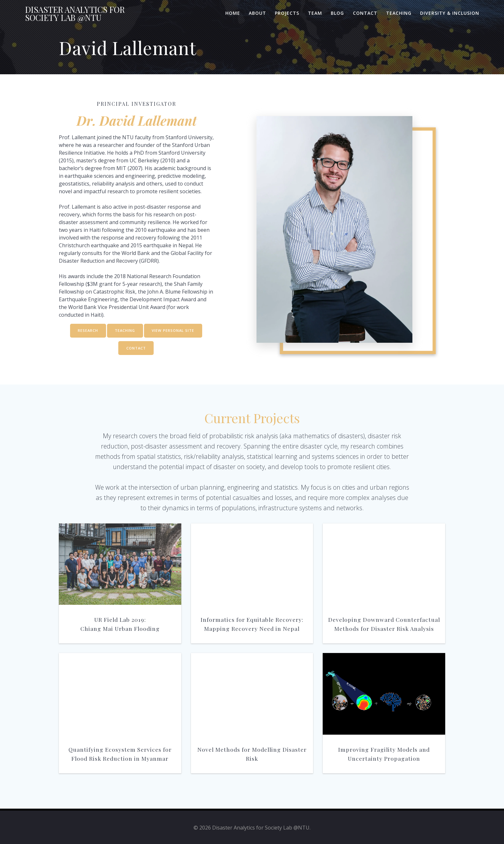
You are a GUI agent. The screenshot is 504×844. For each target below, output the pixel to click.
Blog (337, 13)
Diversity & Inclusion (450, 13)
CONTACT (136, 350)
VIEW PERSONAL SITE (175, 331)
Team (315, 13)
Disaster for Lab (75, 14)
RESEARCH (86, 331)
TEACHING (125, 331)
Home (233, 13)
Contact (365, 13)
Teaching (399, 13)
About (257, 13)
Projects (287, 13)
